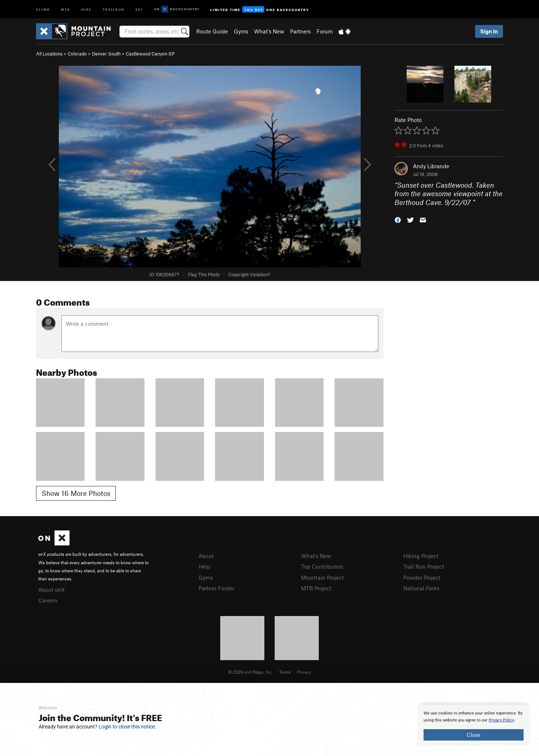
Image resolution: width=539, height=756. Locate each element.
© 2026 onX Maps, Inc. (250, 672)
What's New (269, 31)
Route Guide (212, 31)
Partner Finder (216, 588)
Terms (285, 672)
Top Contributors (322, 566)
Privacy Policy (501, 720)
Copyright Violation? (249, 274)
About (206, 556)
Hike (86, 9)
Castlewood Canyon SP (150, 54)
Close (474, 735)
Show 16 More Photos (76, 493)
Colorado (77, 54)
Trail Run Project (424, 566)
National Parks (421, 588)
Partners (300, 31)
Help (204, 566)
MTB (66, 9)
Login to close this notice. (127, 727)
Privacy (304, 672)
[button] (398, 219)
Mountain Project (322, 577)
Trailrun (113, 9)
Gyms (241, 31)
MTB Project (316, 588)
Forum (325, 31)
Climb (43, 9)
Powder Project (422, 577)
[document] (474, 725)
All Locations (49, 54)
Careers (48, 600)
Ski (139, 9)
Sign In (489, 31)
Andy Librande (431, 166)
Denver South (106, 54)
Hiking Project (421, 556)
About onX (51, 590)
